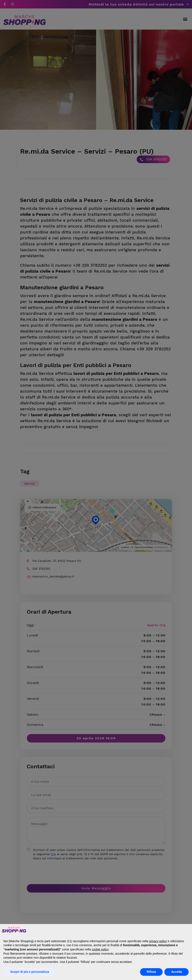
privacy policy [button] (158, 941)
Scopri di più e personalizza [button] (30, 972)
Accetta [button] (176, 972)
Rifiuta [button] (151, 972)
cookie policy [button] (100, 949)
